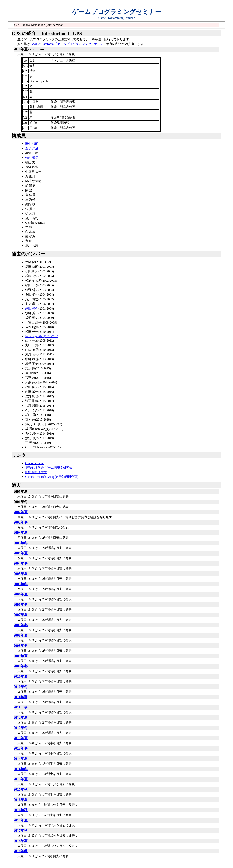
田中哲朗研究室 (36, 472)
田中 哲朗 (32, 144)
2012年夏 (21, 718)
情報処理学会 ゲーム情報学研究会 (49, 467)
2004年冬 (21, 563)
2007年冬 (21, 625)
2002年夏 (21, 512)
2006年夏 (21, 594)
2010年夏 (21, 676)
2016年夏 (21, 800)
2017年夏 (21, 820)
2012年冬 (21, 728)
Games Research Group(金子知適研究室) (52, 477)
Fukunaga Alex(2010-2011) (42, 336)
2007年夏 (21, 615)
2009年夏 (21, 656)
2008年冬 (21, 646)
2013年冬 (21, 748)
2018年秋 (21, 851)
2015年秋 (21, 789)
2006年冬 (21, 605)
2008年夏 (21, 635)
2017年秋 (21, 831)
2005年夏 (21, 574)
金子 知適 (32, 148)
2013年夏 (21, 738)
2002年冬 (21, 522)
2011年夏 (20, 697)
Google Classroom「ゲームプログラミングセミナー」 (67, 44)
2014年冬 (21, 769)
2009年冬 (21, 666)
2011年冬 (20, 707)
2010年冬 (21, 687)
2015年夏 (21, 779)
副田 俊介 (32, 308)
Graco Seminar (34, 463)
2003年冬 (21, 543)
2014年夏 (21, 759)
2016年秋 (21, 810)
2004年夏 (21, 553)
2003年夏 (21, 533)
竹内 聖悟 (32, 158)
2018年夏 (21, 841)
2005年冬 (21, 584)
